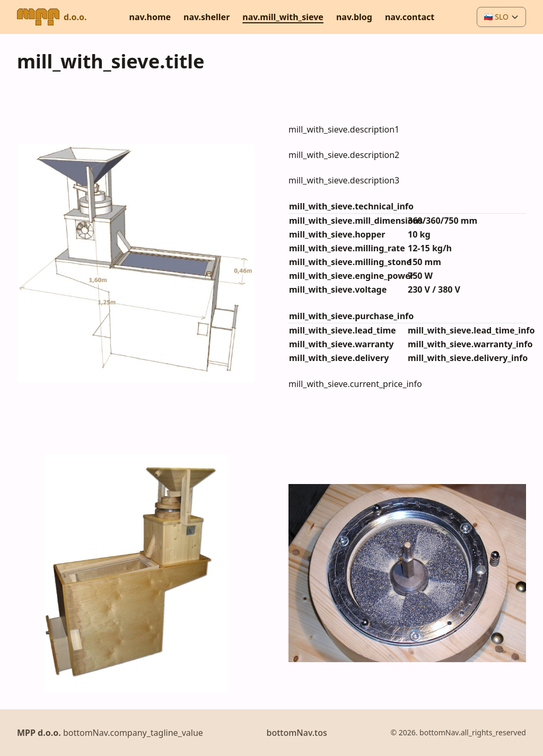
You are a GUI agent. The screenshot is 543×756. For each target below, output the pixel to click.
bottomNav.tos (296, 733)
